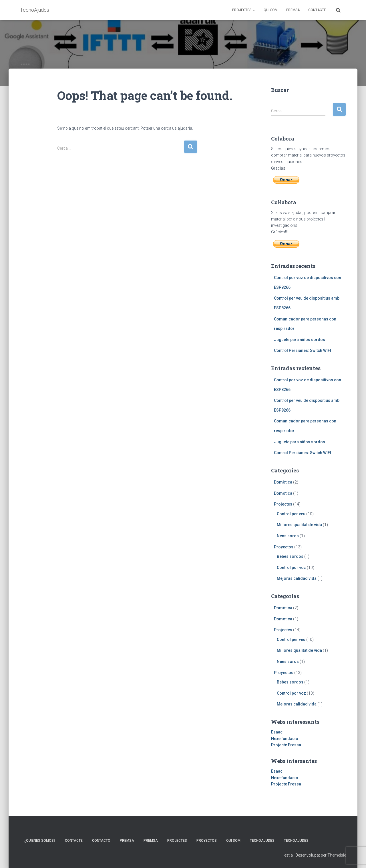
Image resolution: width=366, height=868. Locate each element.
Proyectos (284, 547)
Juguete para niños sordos (300, 340)
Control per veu (291, 514)
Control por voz (291, 568)
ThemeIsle (337, 855)
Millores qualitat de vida (299, 525)
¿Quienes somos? (40, 841)
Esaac (277, 732)
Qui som (271, 10)
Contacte (317, 10)
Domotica (283, 493)
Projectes (244, 10)
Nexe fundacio (285, 739)
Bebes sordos (290, 556)
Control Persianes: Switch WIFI (303, 350)
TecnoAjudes (262, 841)
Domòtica (283, 482)
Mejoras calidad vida (297, 578)
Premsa (293, 10)
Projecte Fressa (286, 745)
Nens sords (288, 536)
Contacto (101, 841)
